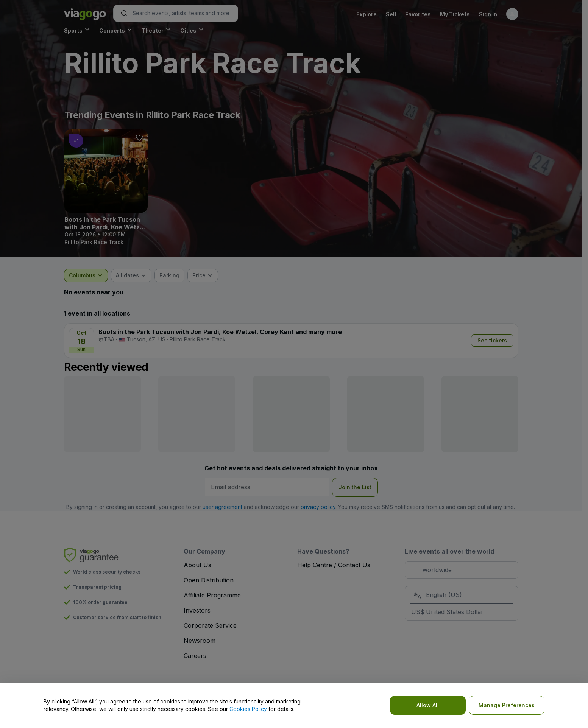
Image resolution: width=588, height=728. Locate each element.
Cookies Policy (248, 709)
